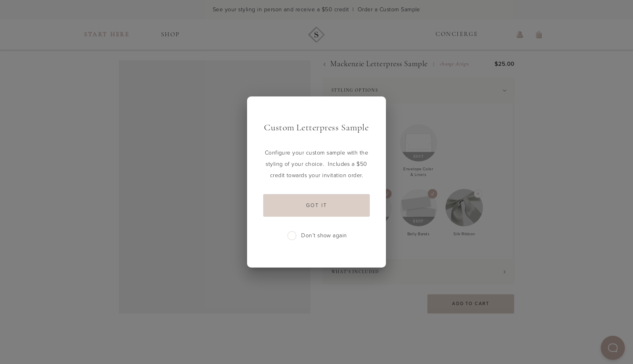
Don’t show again (317, 236)
